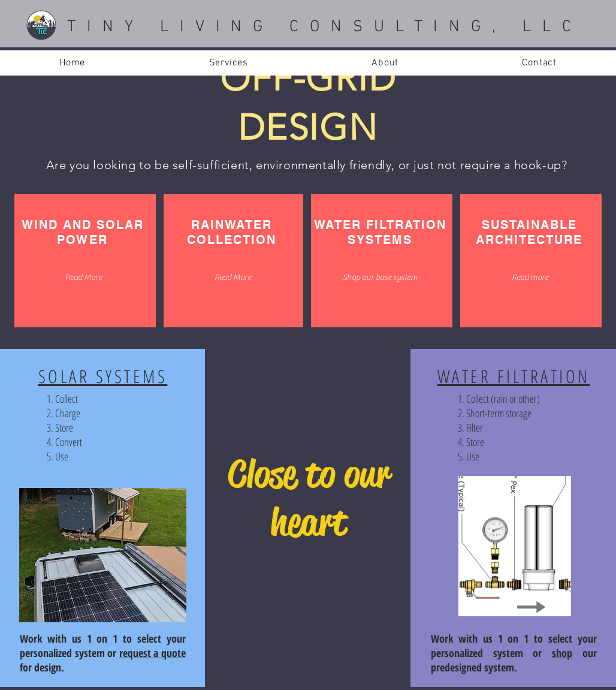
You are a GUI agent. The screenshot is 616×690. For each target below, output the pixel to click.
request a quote (153, 653)
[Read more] (530, 278)
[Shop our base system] (380, 278)
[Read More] (83, 278)
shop (562, 653)
